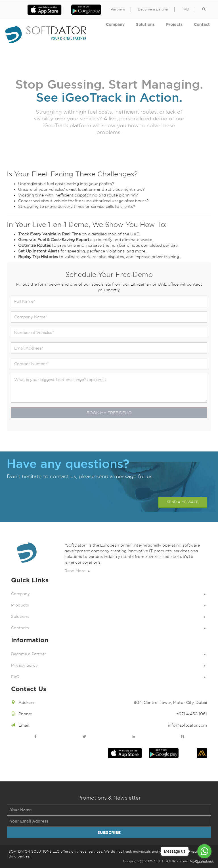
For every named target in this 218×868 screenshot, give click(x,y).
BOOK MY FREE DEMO (109, 413)
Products (109, 605)
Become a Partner (109, 654)
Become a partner (153, 9)
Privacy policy (109, 665)
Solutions (109, 616)
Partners (118, 9)
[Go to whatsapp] (204, 851)
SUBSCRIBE (109, 833)
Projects (174, 25)
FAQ (185, 9)
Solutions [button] (145, 25)
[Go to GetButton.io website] (204, 862)
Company (115, 25)
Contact (202, 25)
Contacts (109, 628)
